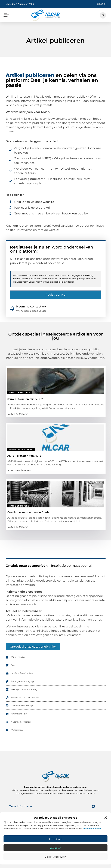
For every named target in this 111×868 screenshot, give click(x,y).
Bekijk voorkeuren (56, 857)
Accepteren (56, 839)
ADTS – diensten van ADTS (24, 456)
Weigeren (56, 848)
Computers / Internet (21, 449)
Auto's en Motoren (20, 393)
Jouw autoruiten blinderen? (25, 399)
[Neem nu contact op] (12, 309)
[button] (106, 818)
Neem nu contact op (31, 306)
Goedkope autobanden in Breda (28, 512)
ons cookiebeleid (92, 829)
